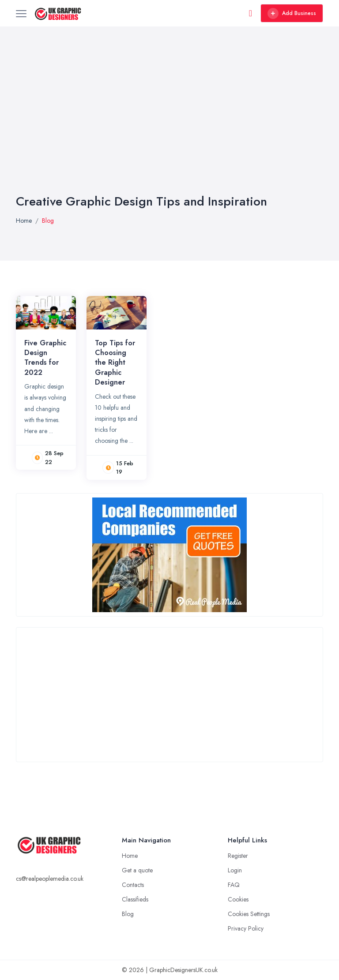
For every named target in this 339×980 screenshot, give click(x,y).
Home (24, 221)
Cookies (238, 899)
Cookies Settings (249, 914)
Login (235, 870)
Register (238, 856)
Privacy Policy (246, 928)
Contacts (133, 885)
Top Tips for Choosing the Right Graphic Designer (115, 363)
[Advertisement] (169, 128)
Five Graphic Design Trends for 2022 (45, 358)
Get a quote (137, 870)
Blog (128, 914)
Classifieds (135, 899)
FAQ (234, 885)
